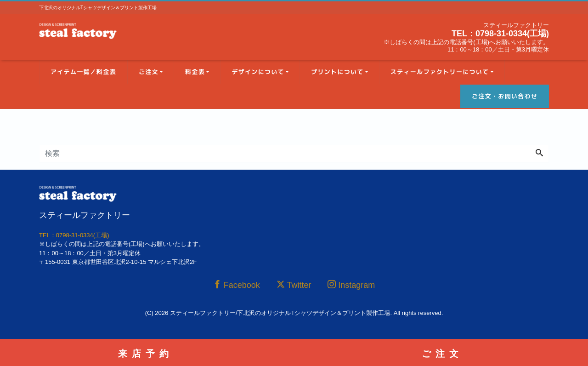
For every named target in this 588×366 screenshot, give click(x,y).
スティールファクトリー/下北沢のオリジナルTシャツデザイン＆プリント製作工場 (280, 313)
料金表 (195, 72)
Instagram (351, 285)
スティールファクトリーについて (440, 72)
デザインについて (258, 72)
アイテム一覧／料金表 (83, 72)
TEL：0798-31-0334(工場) (500, 34)
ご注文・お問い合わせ (505, 96)
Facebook (237, 285)
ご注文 (149, 72)
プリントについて (337, 72)
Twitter (294, 285)
